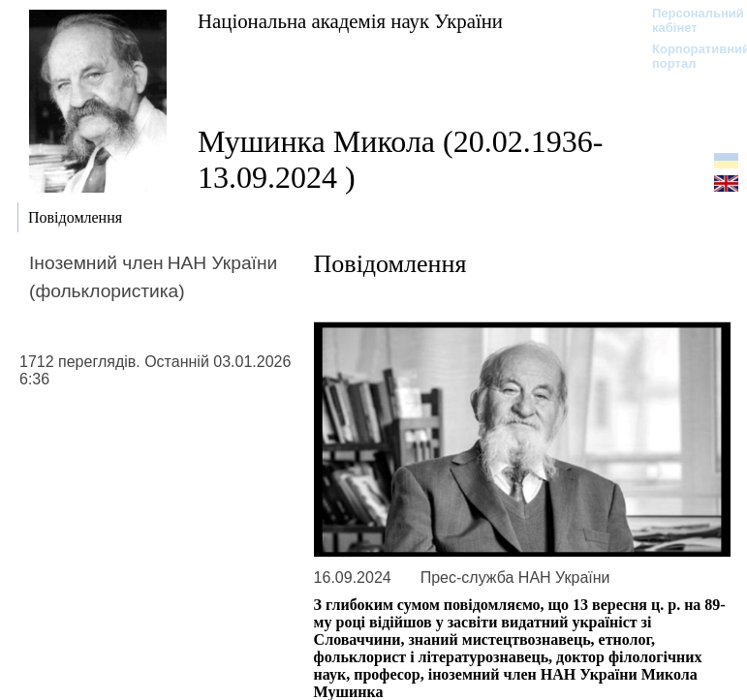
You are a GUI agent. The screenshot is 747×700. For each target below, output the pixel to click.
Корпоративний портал (688, 56)
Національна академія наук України (350, 21)
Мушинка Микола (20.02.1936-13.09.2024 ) (400, 159)
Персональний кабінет (688, 20)
